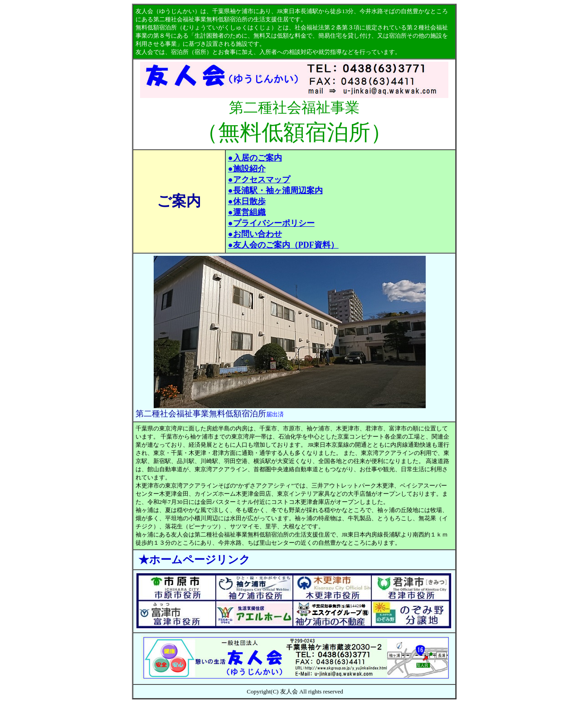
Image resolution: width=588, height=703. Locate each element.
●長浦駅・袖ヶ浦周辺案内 (275, 190)
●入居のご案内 (255, 158)
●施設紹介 (247, 169)
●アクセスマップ (259, 180)
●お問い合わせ (255, 234)
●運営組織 (247, 212)
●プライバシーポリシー (271, 223)
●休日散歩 (247, 201)
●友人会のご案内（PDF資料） (283, 245)
